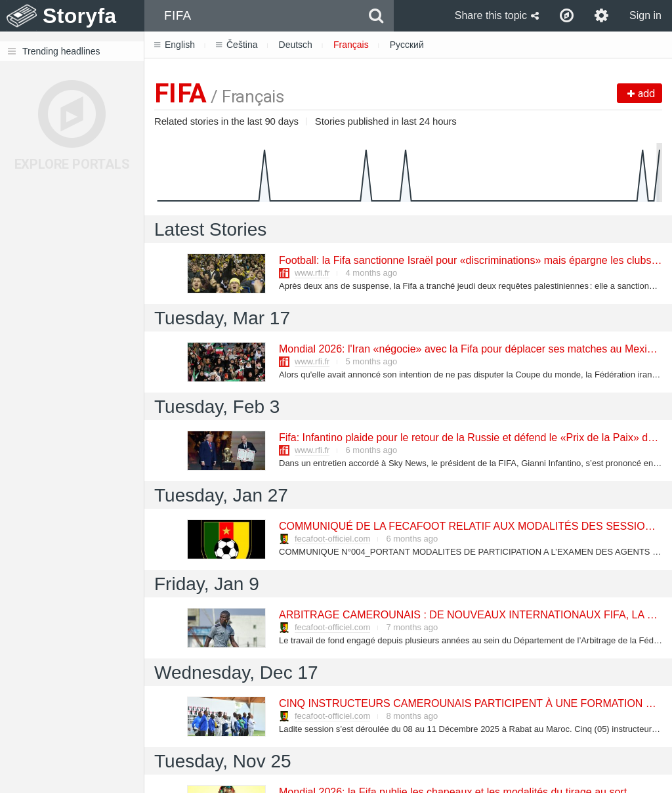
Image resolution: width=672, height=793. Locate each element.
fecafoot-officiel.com (332, 539)
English (175, 45)
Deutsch (296, 45)
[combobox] (252, 16)
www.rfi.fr (312, 273)
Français (351, 45)
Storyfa (80, 16)
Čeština (237, 45)
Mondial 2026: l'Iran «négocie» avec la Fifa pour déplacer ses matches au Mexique (471, 349)
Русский (407, 45)
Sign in (645, 15)
